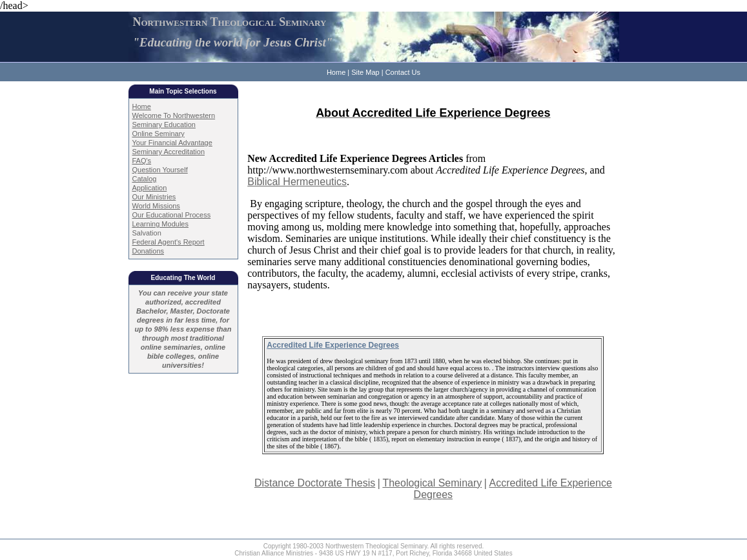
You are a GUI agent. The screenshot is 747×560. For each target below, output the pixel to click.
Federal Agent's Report (169, 242)
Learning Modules (160, 224)
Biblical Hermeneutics (297, 182)
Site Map (365, 72)
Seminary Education (164, 125)
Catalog (145, 179)
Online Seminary (159, 134)
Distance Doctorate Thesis (315, 483)
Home (336, 72)
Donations (148, 251)
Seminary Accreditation (169, 152)
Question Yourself (160, 170)
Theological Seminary (432, 483)
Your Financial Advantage (172, 143)
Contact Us (403, 72)
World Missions (156, 206)
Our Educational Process (172, 215)
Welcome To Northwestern (174, 115)
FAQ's (142, 161)
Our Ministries (154, 197)
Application (150, 188)
